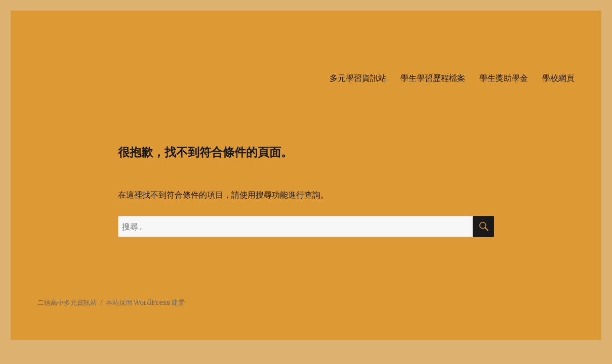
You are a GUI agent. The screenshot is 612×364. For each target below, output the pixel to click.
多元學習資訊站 (358, 78)
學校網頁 (558, 78)
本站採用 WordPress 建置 (145, 303)
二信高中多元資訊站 (67, 303)
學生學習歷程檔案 (433, 78)
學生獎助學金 (504, 78)
